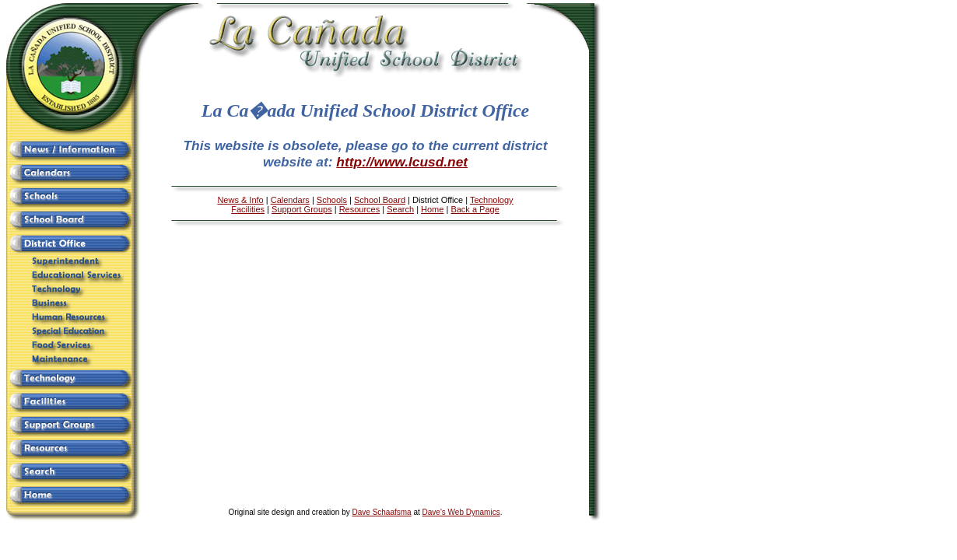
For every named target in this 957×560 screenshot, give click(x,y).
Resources (360, 209)
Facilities (248, 209)
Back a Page (475, 209)
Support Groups (302, 209)
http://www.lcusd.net (402, 162)
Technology (492, 200)
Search (400, 209)
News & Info (240, 200)
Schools (332, 200)
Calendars (290, 200)
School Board (380, 200)
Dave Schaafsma (382, 512)
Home (432, 209)
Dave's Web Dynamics (461, 512)
